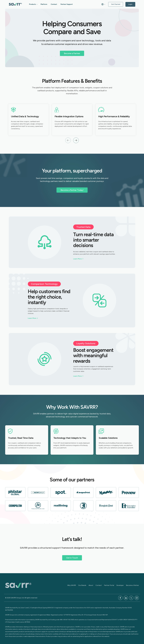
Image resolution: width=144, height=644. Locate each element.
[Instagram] (137, 598)
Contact (54, 4)
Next (76, 140)
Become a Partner (72, 53)
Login (130, 4)
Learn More (77, 259)
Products (32, 4)
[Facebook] (120, 598)
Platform (44, 4)
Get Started (116, 4)
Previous (68, 140)
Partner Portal (109, 585)
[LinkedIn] (126, 598)
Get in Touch (72, 558)
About (91, 585)
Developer (120, 585)
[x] (131, 598)
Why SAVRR (72, 585)
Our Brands (82, 585)
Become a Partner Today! (72, 190)
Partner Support (67, 4)
